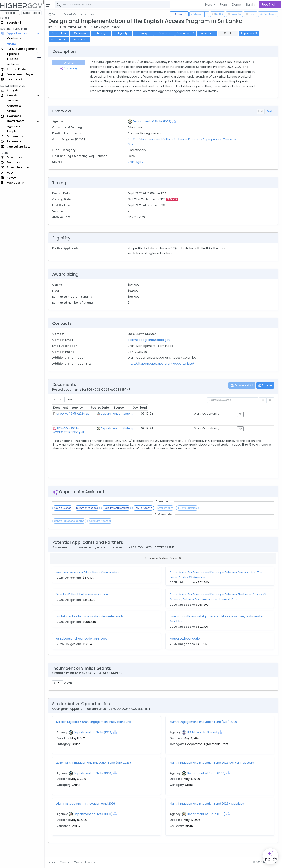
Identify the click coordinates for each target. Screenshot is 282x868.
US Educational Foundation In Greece (84, 639)
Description (61, 33)
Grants (14, 44)
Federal (12, 13)
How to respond (145, 508)
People (14, 131)
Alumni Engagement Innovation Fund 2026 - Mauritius (208, 810)
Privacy (92, 862)
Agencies (15, 126)
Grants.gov (137, 162)
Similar (82, 39)
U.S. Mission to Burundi (203, 739)
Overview (82, 33)
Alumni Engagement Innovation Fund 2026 (88, 810)
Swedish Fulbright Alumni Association (84, 594)
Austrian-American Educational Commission (89, 572)
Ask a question (65, 508)
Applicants (251, 33)
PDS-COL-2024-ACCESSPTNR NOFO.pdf (85, 428)
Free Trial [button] (270, 5)
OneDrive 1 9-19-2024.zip (75, 414)
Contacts (166, 33)
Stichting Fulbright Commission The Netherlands (92, 616)
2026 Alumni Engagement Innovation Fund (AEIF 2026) (96, 769)
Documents (188, 33)
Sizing (145, 33)
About (55, 862)
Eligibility (124, 33)
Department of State (152, 414)
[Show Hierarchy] (175, 121)
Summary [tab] (70, 68)
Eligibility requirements (118, 508)
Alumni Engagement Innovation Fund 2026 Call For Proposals (213, 769)
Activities (15, 64)
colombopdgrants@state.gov (150, 340)
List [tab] (261, 111)
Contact (68, 862)
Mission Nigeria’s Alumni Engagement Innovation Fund (96, 728)
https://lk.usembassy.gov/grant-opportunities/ (162, 364)
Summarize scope (89, 508)
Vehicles (15, 100)
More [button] (209, 5)
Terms (80, 862)
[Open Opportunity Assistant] (270, 856)
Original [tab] (71, 63)
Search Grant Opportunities (73, 14)
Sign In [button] (250, 5)
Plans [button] (224, 5)
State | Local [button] (34, 13)
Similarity (245, 690)
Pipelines (15, 54)
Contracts (16, 38)
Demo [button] (237, 5)
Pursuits (14, 59)
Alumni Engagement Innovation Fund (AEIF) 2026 (204, 728)
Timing (103, 33)
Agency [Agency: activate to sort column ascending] (139, 408)
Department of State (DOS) (154, 121)
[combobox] (115, 5)
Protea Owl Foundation (186, 639)
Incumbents (61, 39)
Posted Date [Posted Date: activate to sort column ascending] (195, 408)
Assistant (209, 33)
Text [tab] (269, 111)
